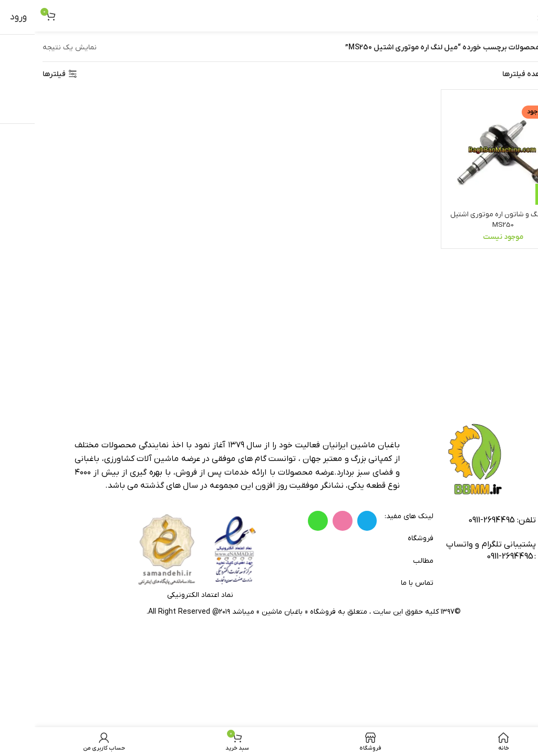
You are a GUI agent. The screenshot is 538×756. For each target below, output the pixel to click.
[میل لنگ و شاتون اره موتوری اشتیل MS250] (469, 151)
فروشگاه (386, 538)
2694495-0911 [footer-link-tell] (457, 520)
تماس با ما (382, 583)
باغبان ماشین (247, 612)
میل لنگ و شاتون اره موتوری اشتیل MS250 (469, 219)
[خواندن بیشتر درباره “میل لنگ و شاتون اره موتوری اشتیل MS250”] (511, 193)
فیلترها (19, 74)
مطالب (389, 561)
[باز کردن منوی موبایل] (516, 16)
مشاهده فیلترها (493, 74)
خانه (523, 48)
